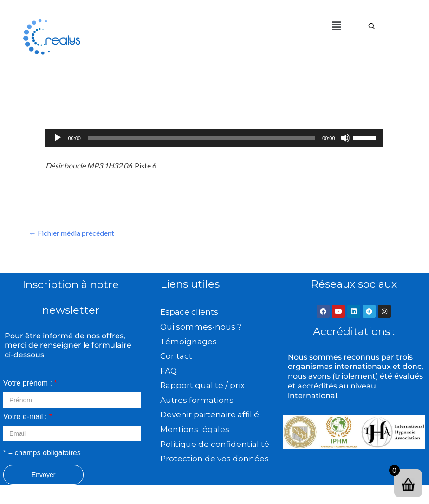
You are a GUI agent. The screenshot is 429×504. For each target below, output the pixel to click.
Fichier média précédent (71, 233)
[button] (336, 26)
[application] (214, 138)
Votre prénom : (30, 383)
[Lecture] (58, 138)
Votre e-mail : (28, 417)
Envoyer (43, 475)
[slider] (201, 138)
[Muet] (345, 138)
